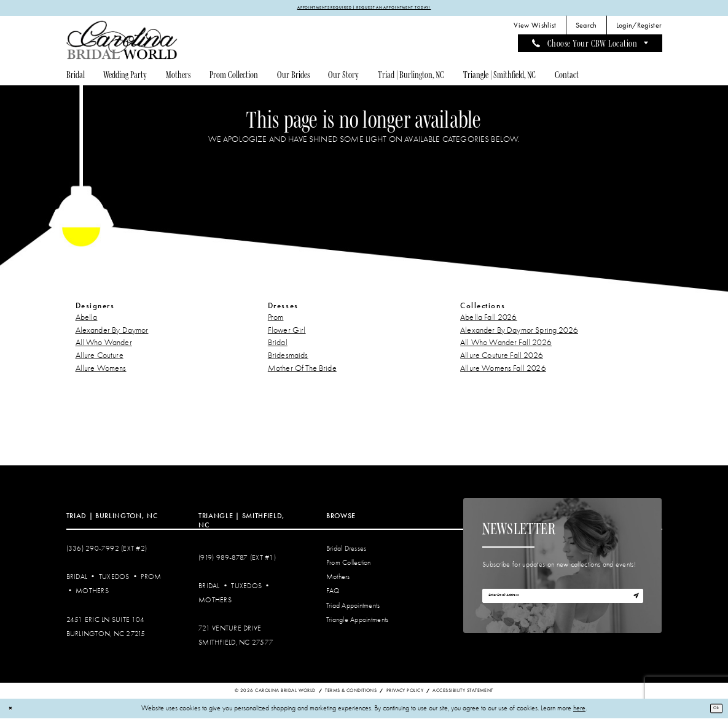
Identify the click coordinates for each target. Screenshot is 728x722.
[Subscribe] (632, 604)
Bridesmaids (288, 359)
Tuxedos (114, 580)
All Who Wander (104, 346)
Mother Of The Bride (302, 371)
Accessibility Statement (463, 693)
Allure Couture (100, 359)
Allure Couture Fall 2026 (502, 359)
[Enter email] (563, 604)
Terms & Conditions (351, 693)
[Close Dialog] (13, 712)
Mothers (92, 595)
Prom (276, 320)
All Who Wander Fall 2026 (506, 346)
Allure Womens (101, 371)
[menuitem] (535, 29)
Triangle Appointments (357, 623)
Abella (87, 320)
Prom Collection (349, 566)
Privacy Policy (405, 693)
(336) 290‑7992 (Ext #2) (107, 552)
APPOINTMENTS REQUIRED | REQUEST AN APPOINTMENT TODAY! (364, 9)
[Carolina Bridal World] (122, 43)
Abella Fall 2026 (488, 320)
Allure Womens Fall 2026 (503, 371)
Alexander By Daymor (112, 333)
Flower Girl (287, 333)
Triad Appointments (353, 609)
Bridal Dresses (346, 552)
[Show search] (586, 29)
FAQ (333, 595)
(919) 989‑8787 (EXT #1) (237, 561)
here (579, 712)
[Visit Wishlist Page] (535, 29)
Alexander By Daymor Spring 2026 (519, 333)
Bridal (278, 346)
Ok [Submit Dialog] (712, 712)
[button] (639, 29)
